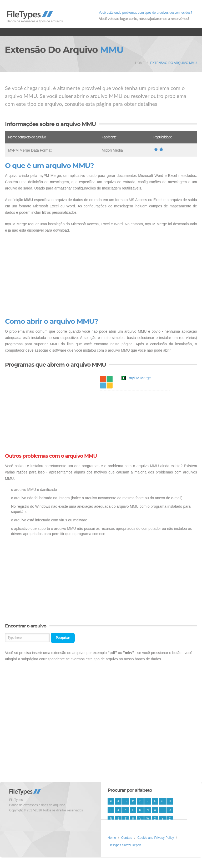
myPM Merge (140, 378)
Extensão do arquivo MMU (173, 63)
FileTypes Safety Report (124, 845)
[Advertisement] (101, 276)
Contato (127, 838)
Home (140, 63)
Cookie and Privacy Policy (156, 838)
